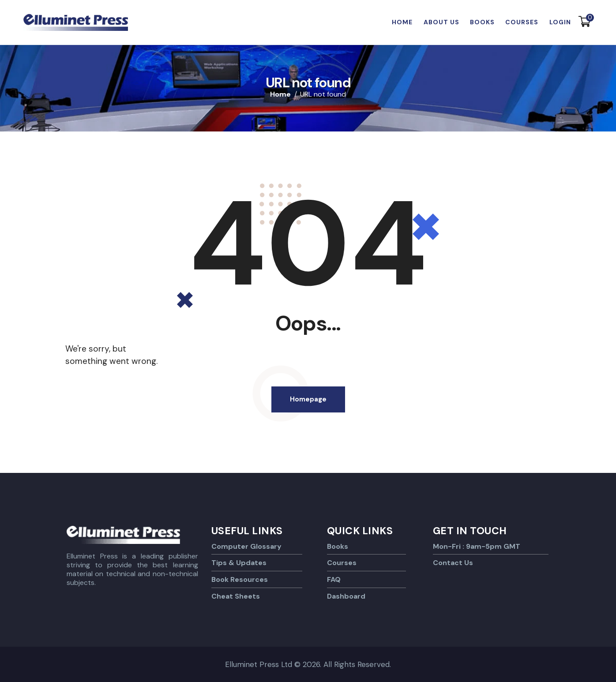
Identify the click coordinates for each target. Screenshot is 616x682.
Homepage (308, 399)
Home (280, 94)
